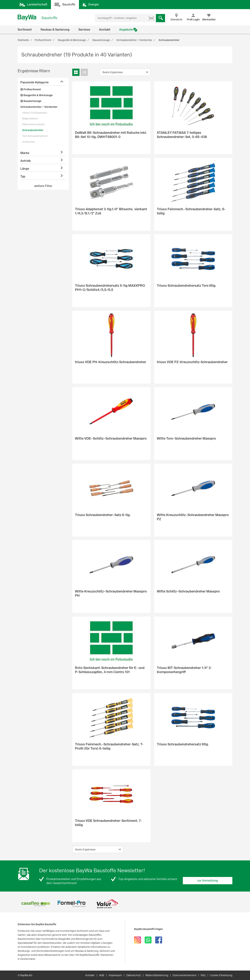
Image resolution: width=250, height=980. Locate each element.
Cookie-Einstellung (221, 975)
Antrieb (26, 161)
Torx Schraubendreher (35, 136)
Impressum (115, 975)
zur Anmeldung (208, 881)
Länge (25, 169)
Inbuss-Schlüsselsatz (35, 113)
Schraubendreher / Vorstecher (39, 107)
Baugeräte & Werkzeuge (36, 95)
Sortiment (25, 30)
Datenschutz (134, 975)
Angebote (126, 30)
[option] (36, 904)
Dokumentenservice (184, 975)
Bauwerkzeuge (31, 101)
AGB (102, 975)
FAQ (203, 975)
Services (84, 30)
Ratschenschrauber (34, 124)
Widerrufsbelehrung (157, 975)
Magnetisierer (30, 118)
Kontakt (105, 30)
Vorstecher (29, 142)
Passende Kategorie (34, 82)
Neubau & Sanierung (55, 30)
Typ (23, 176)
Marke (25, 153)
